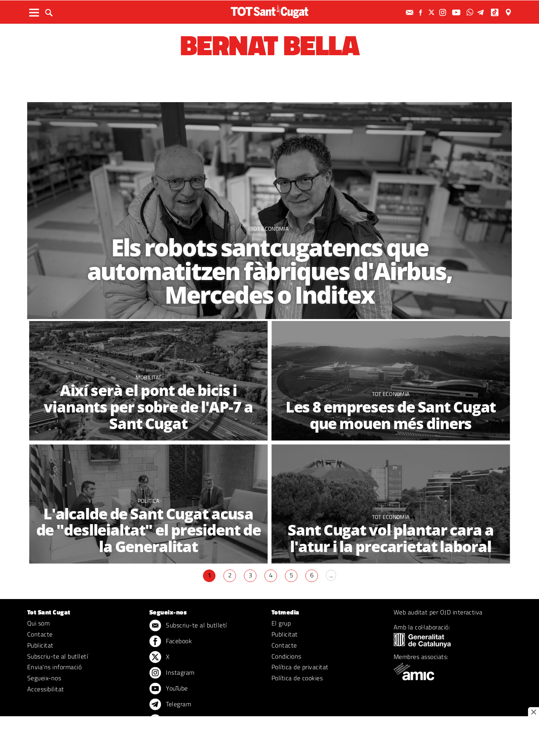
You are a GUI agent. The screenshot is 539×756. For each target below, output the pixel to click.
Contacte (40, 634)
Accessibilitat (46, 689)
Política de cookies (297, 678)
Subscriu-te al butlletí (58, 656)
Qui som (38, 623)
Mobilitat (149, 377)
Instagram (172, 673)
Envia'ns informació (54, 667)
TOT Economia (269, 229)
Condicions (286, 656)
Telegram (170, 705)
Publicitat (40, 645)
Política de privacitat (300, 667)
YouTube (169, 689)
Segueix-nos (44, 678)
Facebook (171, 642)
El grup (281, 623)
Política (149, 501)
